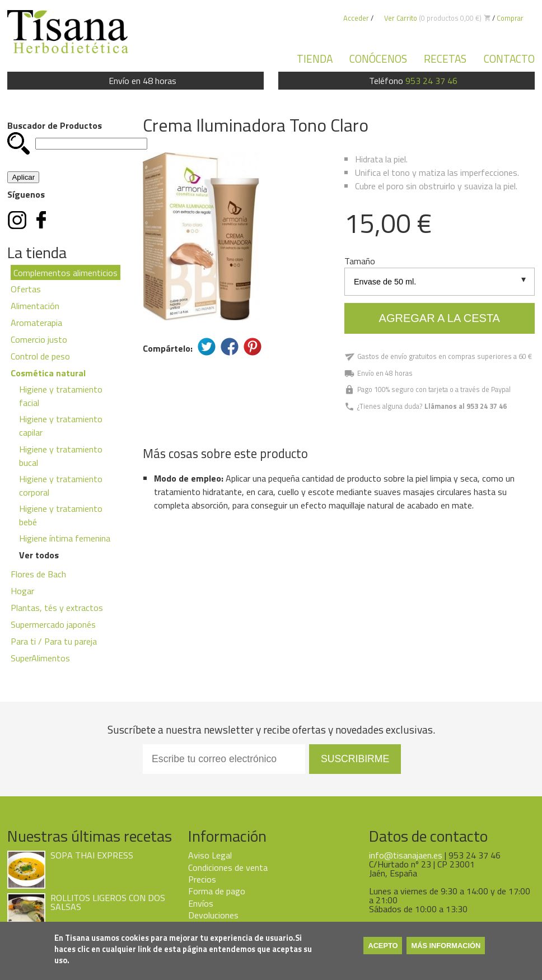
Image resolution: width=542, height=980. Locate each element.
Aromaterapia (36, 323)
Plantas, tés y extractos (57, 608)
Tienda (315, 59)
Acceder (356, 18)
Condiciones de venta (228, 867)
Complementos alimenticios (66, 273)
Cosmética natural (48, 373)
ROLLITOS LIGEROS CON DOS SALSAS (108, 902)
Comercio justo (39, 339)
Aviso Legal (210, 855)
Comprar (510, 18)
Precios (202, 879)
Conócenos (378, 59)
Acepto (383, 946)
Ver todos (39, 555)
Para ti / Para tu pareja (54, 641)
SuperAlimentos (40, 658)
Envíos (201, 903)
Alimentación (35, 306)
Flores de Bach (38, 574)
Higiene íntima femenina (65, 538)
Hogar (22, 591)
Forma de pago (217, 891)
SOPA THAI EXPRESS (92, 855)
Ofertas (26, 289)
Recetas (445, 59)
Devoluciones (213, 915)
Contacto (509, 59)
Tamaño (360, 261)
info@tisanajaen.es (406, 855)
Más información (446, 946)
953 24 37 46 (431, 81)
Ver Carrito (401, 18)
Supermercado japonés (53, 624)
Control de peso (40, 356)
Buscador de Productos (55, 125)
